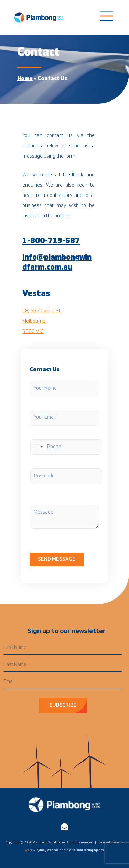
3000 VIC (33, 332)
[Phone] (66, 447)
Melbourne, (34, 322)
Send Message (57, 560)
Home (25, 79)
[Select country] (37, 447)
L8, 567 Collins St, (42, 311)
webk (29, 850)
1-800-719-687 (51, 241)
